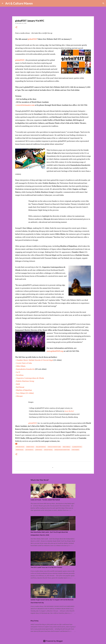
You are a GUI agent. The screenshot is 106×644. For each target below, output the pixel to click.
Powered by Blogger (53, 641)
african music (20, 447)
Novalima (20, 375)
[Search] (35, 3)
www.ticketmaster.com (25, 105)
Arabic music (30, 447)
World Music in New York (62, 450)
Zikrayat (19, 396)
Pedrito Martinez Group (25, 381)
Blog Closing (34, 621)
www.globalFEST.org (55, 351)
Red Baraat (20, 387)
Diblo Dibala (21, 366)
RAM (18, 384)
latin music (39, 450)
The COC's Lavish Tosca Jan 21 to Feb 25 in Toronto (46, 567)
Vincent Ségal (48, 450)
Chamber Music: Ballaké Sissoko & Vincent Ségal (35, 360)
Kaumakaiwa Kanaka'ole (25, 369)
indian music (20, 450)
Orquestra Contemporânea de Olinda (30, 378)
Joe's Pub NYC (29, 450)
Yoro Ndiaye (75, 450)
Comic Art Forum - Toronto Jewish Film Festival (45, 500)
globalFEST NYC (77, 447)
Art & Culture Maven (19, 3)
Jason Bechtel (69, 411)
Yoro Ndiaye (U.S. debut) (25, 393)
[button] (16, 27)
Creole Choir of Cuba (24, 363)
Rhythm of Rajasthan (24, 390)
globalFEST (33, 39)
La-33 (18, 372)
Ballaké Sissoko (41, 447)
